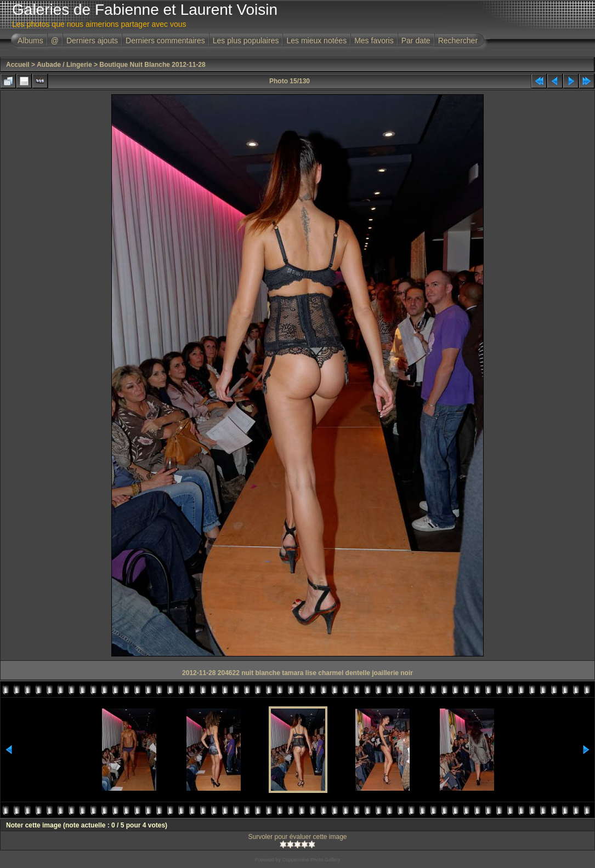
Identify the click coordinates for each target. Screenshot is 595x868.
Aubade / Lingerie (64, 65)
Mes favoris (374, 41)
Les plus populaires (246, 41)
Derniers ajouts (92, 41)
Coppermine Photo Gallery (311, 860)
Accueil (18, 65)
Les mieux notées (316, 41)
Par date (416, 41)
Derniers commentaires (165, 41)
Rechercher (458, 41)
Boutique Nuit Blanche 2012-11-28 (152, 65)
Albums (30, 41)
